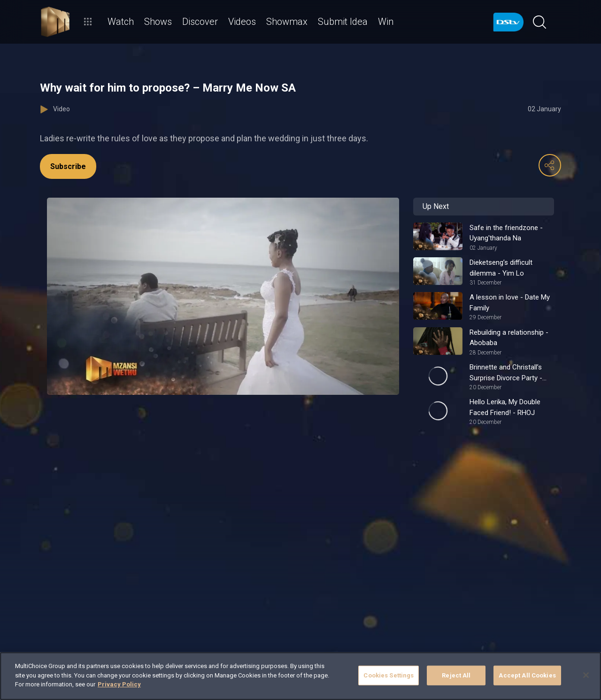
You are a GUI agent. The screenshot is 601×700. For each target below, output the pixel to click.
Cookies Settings (389, 675)
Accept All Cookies (527, 675)
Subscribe (68, 166)
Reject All (456, 675)
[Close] (586, 675)
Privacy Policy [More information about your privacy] (119, 684)
